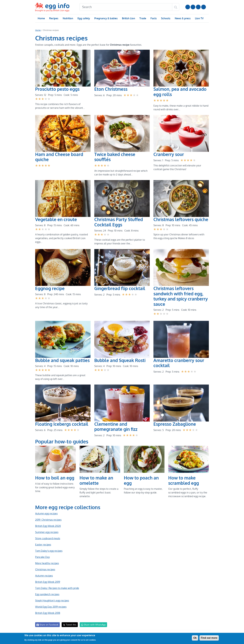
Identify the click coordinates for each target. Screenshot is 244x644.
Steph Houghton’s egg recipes (52, 600)
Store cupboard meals (47, 538)
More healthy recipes (47, 563)
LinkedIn (198, 7)
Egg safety (84, 18)
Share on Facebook (47, 625)
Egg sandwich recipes (47, 594)
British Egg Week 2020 (48, 526)
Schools (165, 18)
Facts (153, 18)
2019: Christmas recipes (48, 520)
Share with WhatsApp (92, 625)
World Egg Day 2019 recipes (51, 607)
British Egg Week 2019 (47, 582)
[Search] (126, 7)
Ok (195, 638)
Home (41, 18)
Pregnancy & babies (106, 18)
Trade (143, 18)
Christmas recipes (45, 569)
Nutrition (68, 18)
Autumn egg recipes (46, 513)
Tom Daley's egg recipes (49, 551)
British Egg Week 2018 (47, 613)
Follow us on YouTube (188, 7)
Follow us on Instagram (193, 7)
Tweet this (69, 625)
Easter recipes (43, 545)
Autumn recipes (44, 576)
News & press (182, 18)
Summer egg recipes (47, 532)
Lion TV (199, 18)
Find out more (209, 638)
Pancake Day (42, 557)
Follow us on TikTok (204, 7)
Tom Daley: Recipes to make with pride (57, 588)
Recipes (54, 18)
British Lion (128, 18)
